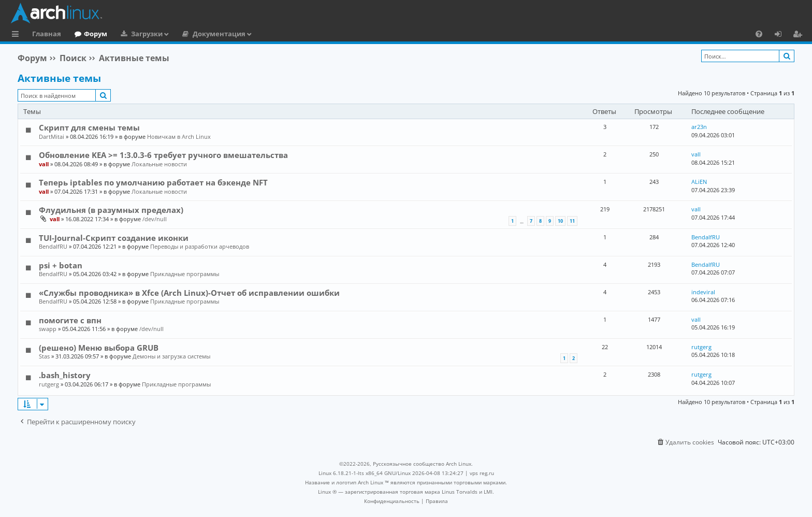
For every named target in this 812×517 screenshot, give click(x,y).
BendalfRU (53, 246)
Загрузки (147, 34)
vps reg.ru (482, 473)
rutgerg (701, 347)
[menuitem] (759, 34)
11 (572, 221)
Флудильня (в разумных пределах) (111, 210)
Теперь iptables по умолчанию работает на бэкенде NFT (153, 182)
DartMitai (52, 137)
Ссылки (17, 35)
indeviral (703, 292)
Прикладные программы (185, 274)
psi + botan (61, 265)
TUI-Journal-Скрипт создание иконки (114, 238)
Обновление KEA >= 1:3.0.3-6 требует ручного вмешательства (163, 155)
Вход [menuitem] (782, 35)
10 (560, 221)
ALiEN (699, 182)
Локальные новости (159, 164)
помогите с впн (70, 320)
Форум (96, 34)
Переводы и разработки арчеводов (200, 246)
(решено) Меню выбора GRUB (99, 348)
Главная (47, 34)
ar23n (699, 127)
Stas (44, 356)
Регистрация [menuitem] (800, 35)
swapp (48, 329)
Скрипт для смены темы (89, 127)
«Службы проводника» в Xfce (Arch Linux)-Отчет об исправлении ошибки (189, 293)
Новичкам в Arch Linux (179, 137)
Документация (219, 34)
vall (44, 164)
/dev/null (155, 219)
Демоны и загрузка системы (171, 356)
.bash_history (65, 375)
